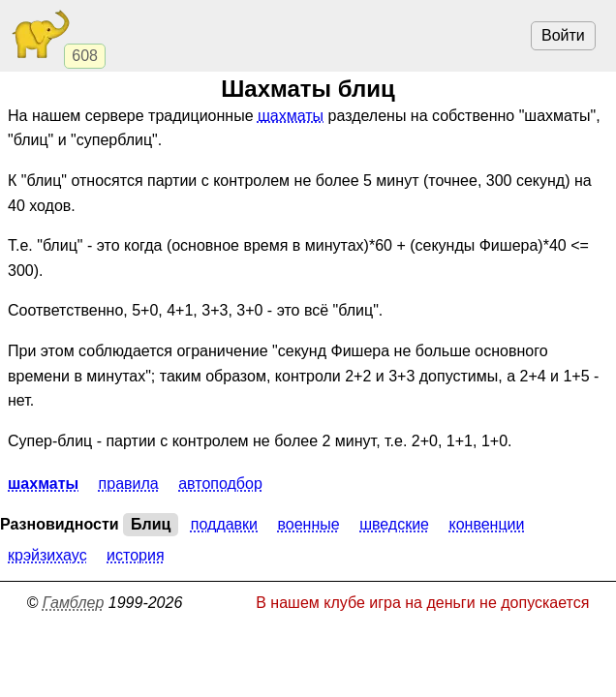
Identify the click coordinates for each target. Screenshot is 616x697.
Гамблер (74, 603)
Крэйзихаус (47, 555)
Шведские (394, 524)
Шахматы (43, 484)
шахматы (291, 116)
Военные (309, 524)
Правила (129, 484)
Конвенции (486, 524)
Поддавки (224, 524)
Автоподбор (220, 484)
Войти (563, 35)
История (135, 555)
